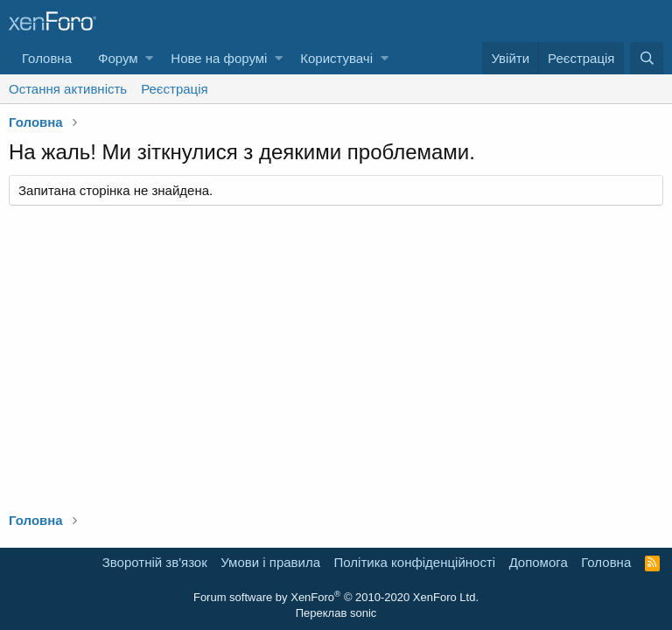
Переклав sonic (336, 613)
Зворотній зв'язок (155, 562)
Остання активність (68, 89)
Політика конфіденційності (415, 562)
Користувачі (336, 58)
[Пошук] (647, 58)
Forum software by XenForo (336, 597)
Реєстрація (174, 89)
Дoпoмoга (539, 562)
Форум (118, 58)
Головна (47, 58)
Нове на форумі (219, 58)
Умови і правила (270, 562)
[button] (149, 58)
